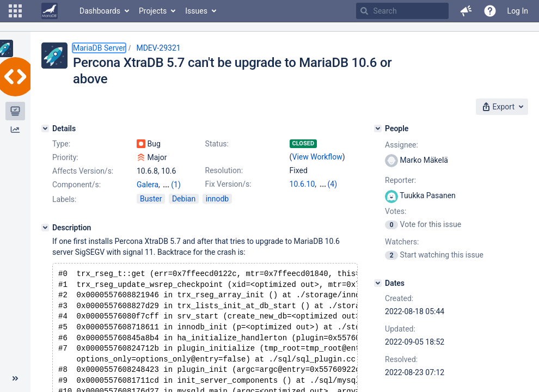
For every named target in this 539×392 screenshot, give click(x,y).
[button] (15, 11)
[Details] (45, 128)
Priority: (65, 157)
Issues (196, 11)
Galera (148, 185)
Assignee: (402, 145)
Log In (518, 11)
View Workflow (317, 157)
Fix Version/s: (228, 184)
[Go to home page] (50, 11)
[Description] (45, 228)
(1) (176, 185)
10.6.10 (302, 184)
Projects (153, 11)
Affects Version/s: (83, 171)
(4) (333, 184)
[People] (378, 128)
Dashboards (100, 11)
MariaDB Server (99, 48)
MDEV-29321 (158, 48)
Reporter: (400, 180)
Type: (61, 144)
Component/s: (76, 185)
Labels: (64, 199)
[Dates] (378, 283)
